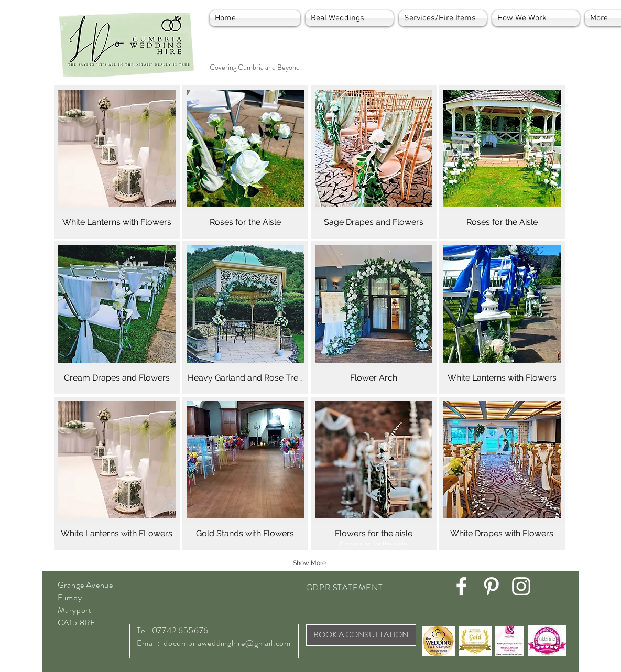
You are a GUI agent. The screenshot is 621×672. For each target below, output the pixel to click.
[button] (117, 162)
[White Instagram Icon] (521, 586)
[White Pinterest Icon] (491, 586)
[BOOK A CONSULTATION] (361, 635)
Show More (309, 563)
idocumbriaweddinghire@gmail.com (226, 643)
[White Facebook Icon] (461, 586)
